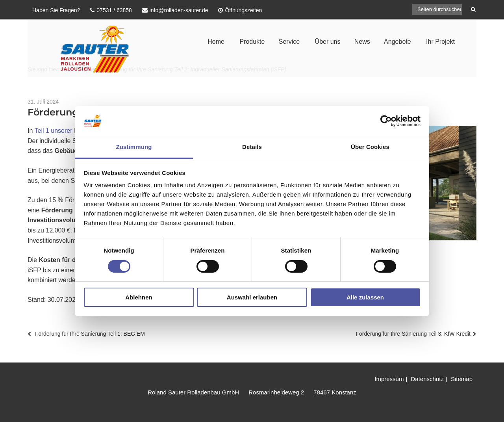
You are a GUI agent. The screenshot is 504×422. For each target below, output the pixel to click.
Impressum (389, 379)
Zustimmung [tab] (134, 147)
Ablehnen (139, 297)
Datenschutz (427, 379)
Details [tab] (252, 147)
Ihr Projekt (440, 42)
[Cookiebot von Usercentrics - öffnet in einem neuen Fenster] (386, 121)
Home (216, 42)
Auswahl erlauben (252, 297)
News (362, 42)
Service (289, 42)
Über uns (328, 42)
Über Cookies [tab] (370, 147)
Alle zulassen (365, 297)
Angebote (397, 42)
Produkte (252, 42)
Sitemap (462, 379)
